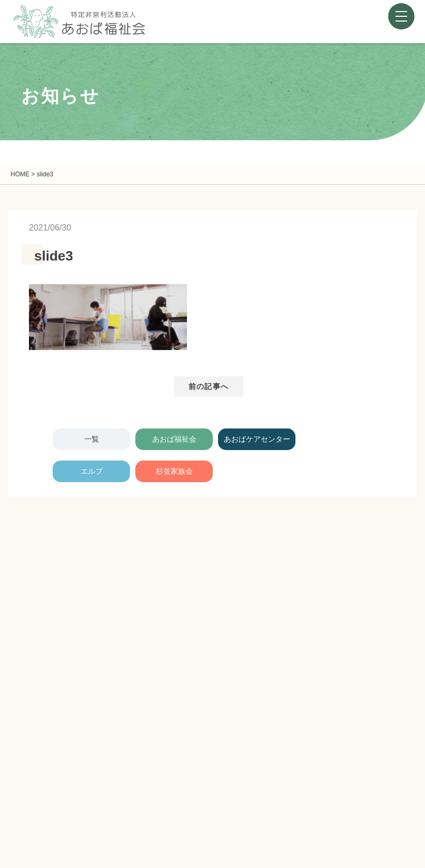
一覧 (92, 439)
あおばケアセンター (257, 439)
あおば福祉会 (174, 439)
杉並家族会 (174, 471)
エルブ (92, 471)
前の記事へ (209, 386)
